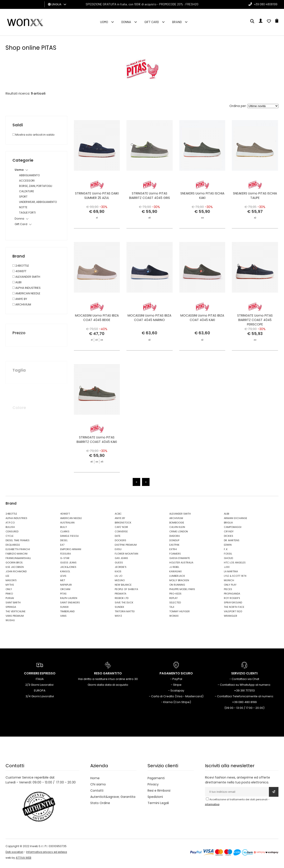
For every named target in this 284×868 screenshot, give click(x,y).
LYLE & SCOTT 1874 (235, 579)
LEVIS (63, 579)
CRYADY (229, 534)
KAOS (118, 574)
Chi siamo (98, 787)
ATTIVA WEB (24, 861)
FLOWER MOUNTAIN (126, 557)
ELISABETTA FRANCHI (18, 552)
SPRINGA (11, 610)
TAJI (172, 610)
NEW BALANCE (123, 588)
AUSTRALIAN (67, 525)
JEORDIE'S (121, 570)
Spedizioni (155, 800)
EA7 (62, 548)
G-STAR (65, 561)
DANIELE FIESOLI (69, 539)
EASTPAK (174, 548)
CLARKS (65, 534)
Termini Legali (158, 806)
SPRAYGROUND (233, 605)
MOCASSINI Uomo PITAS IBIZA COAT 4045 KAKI (202, 332)
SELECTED (175, 605)
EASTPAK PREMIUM (126, 548)
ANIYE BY (120, 521)
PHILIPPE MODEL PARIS (182, 592)
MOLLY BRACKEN (179, 583)
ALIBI (227, 517)
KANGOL (65, 574)
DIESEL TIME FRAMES (18, 543)
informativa (212, 807)
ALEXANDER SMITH (180, 517)
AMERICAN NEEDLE (71, 521)
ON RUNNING (177, 588)
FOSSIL (228, 557)
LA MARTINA (231, 574)
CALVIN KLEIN (177, 530)
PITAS (63, 597)
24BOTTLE (11, 517)
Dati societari (14, 855)
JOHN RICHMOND (16, 574)
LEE (7, 579)
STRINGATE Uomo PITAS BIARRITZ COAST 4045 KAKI (97, 455)
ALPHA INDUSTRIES (16, 521)
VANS (63, 619)
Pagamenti (156, 781)
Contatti (97, 793)
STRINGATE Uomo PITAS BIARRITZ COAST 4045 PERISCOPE (255, 334)
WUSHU (10, 623)
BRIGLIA (228, 525)
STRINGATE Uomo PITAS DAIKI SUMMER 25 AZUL (97, 197)
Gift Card (152, 22)
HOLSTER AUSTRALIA (181, 565)
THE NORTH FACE (234, 610)
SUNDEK (119, 610)
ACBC (118, 517)
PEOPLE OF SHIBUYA (126, 592)
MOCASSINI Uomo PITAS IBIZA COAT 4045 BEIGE (97, 332)
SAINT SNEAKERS (70, 605)
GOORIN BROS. (14, 565)
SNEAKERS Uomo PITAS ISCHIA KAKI (202, 197)
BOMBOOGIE (177, 525)
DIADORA (175, 539)
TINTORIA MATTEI (125, 614)
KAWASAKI (176, 574)
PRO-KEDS (175, 597)
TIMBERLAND (67, 614)
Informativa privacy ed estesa (47, 855)
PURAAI (10, 601)
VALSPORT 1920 (233, 614)
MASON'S (11, 583)
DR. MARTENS (232, 543)
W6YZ (118, 619)
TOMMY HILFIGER (179, 614)
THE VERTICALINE (16, 614)
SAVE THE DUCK (124, 605)
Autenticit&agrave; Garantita (113, 800)
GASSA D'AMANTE (180, 561)
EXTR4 (173, 552)
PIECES (228, 592)
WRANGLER (231, 619)
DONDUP (174, 543)
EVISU (118, 552)
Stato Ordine (100, 806)
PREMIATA (120, 597)
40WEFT (65, 517)
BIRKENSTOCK (123, 525)
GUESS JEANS (68, 565)
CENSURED (12, 534)
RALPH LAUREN (69, 601)
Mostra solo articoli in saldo (34, 135)
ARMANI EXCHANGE (236, 521)
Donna (126, 22)
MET (63, 583)
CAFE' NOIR (121, 530)
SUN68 (64, 610)
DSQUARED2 (13, 548)
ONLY (9, 592)
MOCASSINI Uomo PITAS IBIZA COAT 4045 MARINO (149, 340)
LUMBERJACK (177, 579)
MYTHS (10, 588)
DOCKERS (120, 543)
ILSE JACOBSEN (15, 570)
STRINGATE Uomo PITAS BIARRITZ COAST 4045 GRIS (150, 197)
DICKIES (229, 539)
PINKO (9, 597)
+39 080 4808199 (266, 4)
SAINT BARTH (13, 605)
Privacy (153, 787)
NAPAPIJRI (66, 588)
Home (95, 781)
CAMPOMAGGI (233, 530)
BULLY (64, 530)
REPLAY (174, 601)
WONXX (174, 619)
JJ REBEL (174, 570)
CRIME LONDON (179, 534)
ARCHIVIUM (176, 521)
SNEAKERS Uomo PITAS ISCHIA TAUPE (255, 197)
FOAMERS (175, 557)
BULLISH (10, 530)
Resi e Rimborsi (159, 793)
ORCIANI (65, 592)
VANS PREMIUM (15, 619)
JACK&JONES (68, 570)
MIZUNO (120, 583)
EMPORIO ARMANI (71, 552)
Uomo (104, 22)
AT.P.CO (10, 525)
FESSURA (65, 557)
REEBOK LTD (122, 601)
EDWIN (228, 548)
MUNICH (229, 583)
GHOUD (228, 561)
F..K (226, 552)
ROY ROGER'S (232, 601)
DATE (118, 539)
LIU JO (118, 579)
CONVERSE (121, 534)
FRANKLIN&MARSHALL (18, 561)
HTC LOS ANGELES (235, 565)
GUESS (119, 565)
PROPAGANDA (232, 597)
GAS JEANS (121, 561)
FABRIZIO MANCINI (17, 557)
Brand (177, 22)
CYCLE (10, 539)
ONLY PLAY (230, 588)
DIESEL (64, 543)
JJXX (227, 570)
